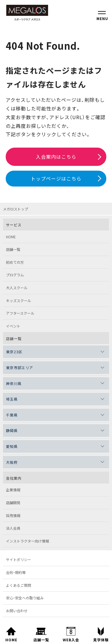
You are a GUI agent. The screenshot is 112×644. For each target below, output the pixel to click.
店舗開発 (13, 503)
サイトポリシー (19, 559)
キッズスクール (19, 300)
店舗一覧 (41, 633)
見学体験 (101, 633)
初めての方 (15, 262)
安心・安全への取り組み (25, 598)
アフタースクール (20, 313)
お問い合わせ (17, 611)
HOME (11, 633)
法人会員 (13, 528)
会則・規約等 (16, 572)
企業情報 (13, 490)
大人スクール (17, 288)
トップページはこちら (56, 178)
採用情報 (13, 515)
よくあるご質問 (19, 585)
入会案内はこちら (56, 157)
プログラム (15, 275)
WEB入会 (71, 633)
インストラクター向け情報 (27, 541)
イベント (13, 326)
